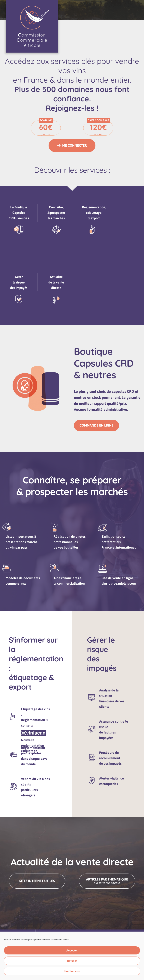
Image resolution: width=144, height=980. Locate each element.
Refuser (72, 961)
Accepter (72, 951)
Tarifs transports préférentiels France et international (121, 546)
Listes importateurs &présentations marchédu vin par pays (24, 546)
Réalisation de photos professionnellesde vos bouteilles (71, 546)
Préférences (72, 971)
